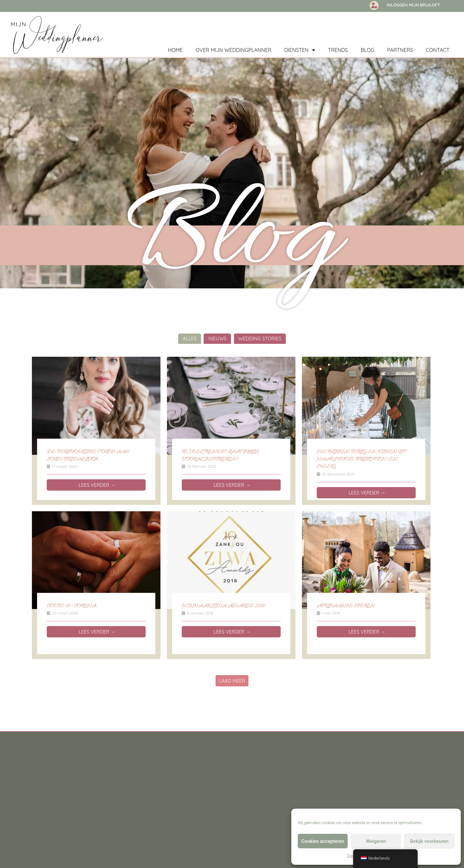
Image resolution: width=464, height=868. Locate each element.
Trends (338, 50)
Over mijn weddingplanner (233, 50)
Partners (400, 50)
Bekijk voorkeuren (429, 841)
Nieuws (217, 341)
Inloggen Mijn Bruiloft (413, 5)
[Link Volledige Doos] (96, 433)
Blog (367, 50)
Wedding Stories (260, 341)
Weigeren (376, 841)
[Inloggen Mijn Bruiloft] (374, 5)
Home (175, 50)
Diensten (300, 50)
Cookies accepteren (323, 841)
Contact (438, 50)
